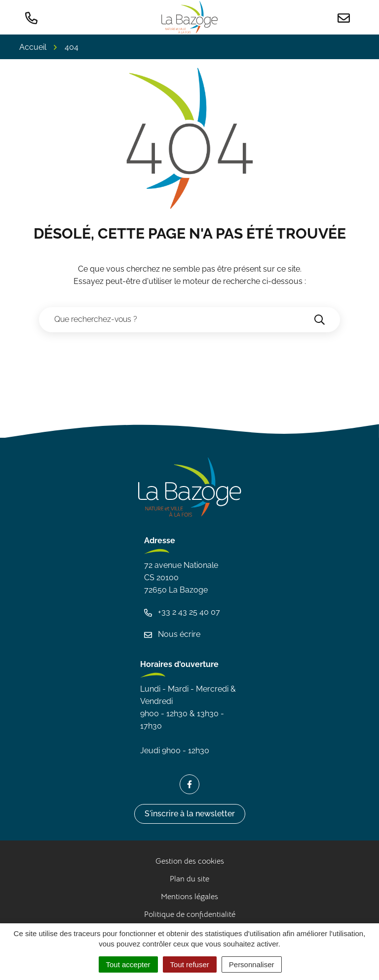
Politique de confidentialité (190, 914)
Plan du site (189, 879)
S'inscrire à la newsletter (190, 814)
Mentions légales (189, 897)
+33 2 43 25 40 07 (182, 612)
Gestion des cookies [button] (190, 861)
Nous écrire (172, 634)
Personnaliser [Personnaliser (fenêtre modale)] (252, 964)
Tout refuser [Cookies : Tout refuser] (190, 964)
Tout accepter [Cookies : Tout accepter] (128, 964)
